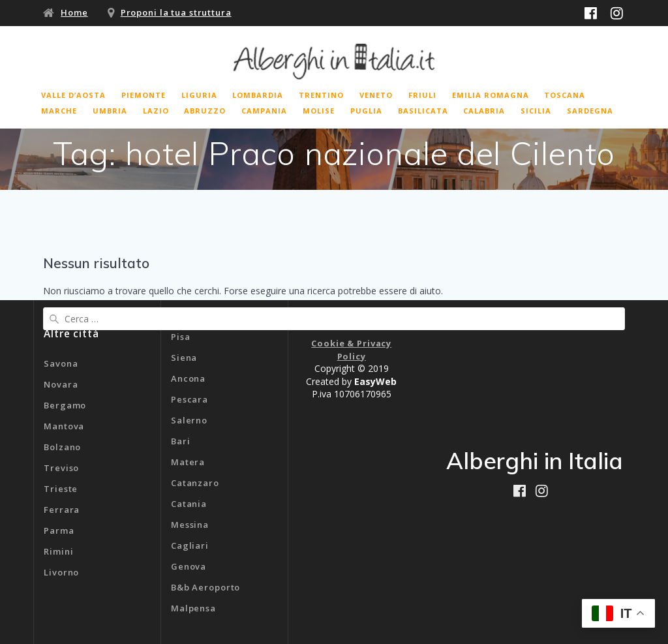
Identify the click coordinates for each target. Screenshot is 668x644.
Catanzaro (195, 483)
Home (74, 12)
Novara (61, 384)
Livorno (61, 572)
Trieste (61, 489)
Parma (59, 530)
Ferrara (62, 510)
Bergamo (65, 405)
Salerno (189, 420)
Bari (181, 441)
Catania (189, 504)
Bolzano (62, 447)
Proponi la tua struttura (176, 12)
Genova (189, 566)
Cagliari (190, 545)
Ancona (188, 378)
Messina (190, 525)
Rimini (58, 551)
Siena (184, 358)
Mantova (64, 426)
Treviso (61, 468)
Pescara (190, 399)
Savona (61, 363)
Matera (188, 462)
